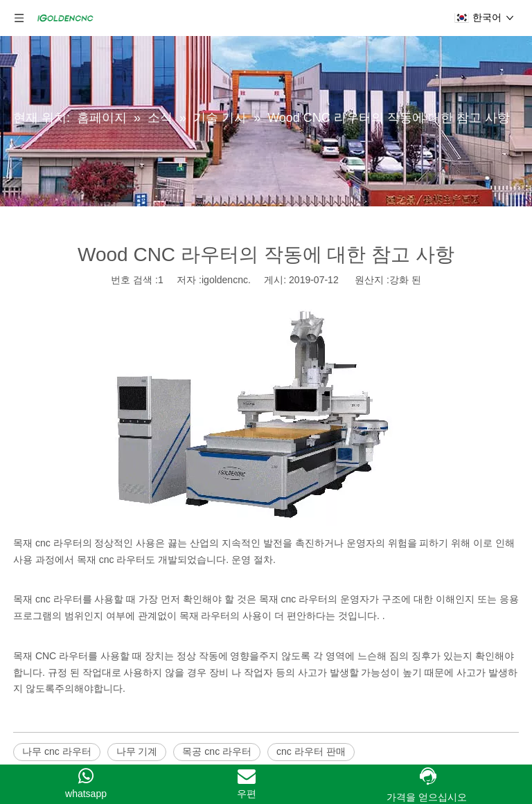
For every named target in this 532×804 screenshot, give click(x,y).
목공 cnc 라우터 (217, 751)
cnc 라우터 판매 (311, 751)
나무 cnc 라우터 (57, 751)
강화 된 (405, 280)
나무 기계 (137, 751)
